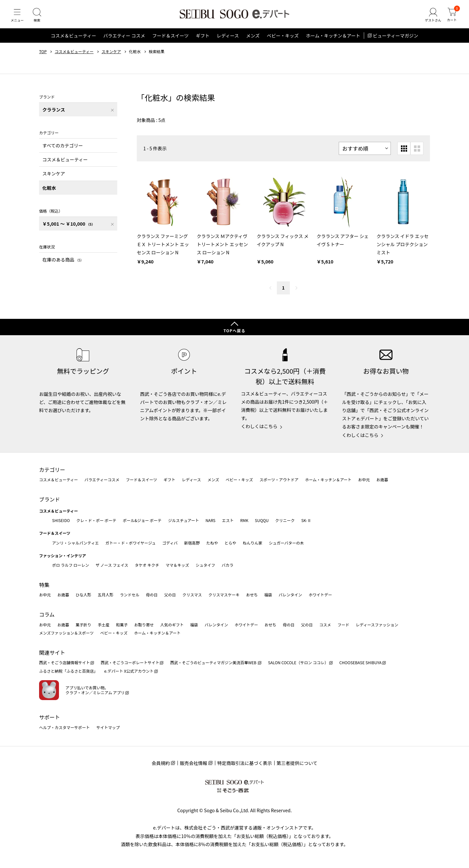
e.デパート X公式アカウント (129, 671)
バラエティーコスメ (102, 480)
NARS (211, 520)
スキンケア (111, 56)
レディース (228, 40)
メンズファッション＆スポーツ (66, 633)
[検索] (39, 18)
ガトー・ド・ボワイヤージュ (130, 543)
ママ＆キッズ (178, 565)
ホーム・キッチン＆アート (333, 40)
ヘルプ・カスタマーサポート (64, 727)
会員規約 (161, 763)
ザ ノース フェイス (112, 565)
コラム (47, 614)
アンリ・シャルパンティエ (75, 543)
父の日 (170, 595)
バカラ (228, 565)
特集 (44, 585)
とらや (230, 543)
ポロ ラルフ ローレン (71, 565)
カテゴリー (52, 470)
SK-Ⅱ (306, 520)
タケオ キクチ (147, 565)
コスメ (325, 625)
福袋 (268, 595)
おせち (252, 595)
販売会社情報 (193, 763)
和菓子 (122, 625)
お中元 (364, 480)
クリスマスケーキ (224, 595)
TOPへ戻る (234, 331)
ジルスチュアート (184, 520)
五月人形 (106, 595)
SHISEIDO (61, 520)
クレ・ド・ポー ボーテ (96, 520)
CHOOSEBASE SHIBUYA (361, 663)
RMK (244, 520)
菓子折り (83, 625)
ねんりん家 (252, 543)
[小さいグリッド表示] (404, 153)
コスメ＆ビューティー (73, 40)
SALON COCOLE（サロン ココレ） (298, 663)
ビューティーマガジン (396, 40)
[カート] (451, 18)
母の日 (152, 595)
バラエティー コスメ (124, 40)
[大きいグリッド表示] (417, 153)
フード (343, 625)
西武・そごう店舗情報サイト (64, 663)
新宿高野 (192, 543)
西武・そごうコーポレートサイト (130, 663)
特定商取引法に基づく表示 (245, 763)
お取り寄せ (144, 625)
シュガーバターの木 (286, 543)
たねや (212, 543)
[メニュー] (18, 18)
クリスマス (192, 595)
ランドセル (130, 595)
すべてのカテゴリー (63, 150)
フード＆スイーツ (170, 40)
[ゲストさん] (431, 18)
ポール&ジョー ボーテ (142, 520)
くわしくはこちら (259, 427)
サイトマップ (108, 727)
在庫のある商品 (63, 264)
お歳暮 (382, 480)
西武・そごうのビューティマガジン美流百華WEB (213, 663)
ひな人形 (83, 595)
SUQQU (262, 520)
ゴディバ (170, 543)
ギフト (203, 40)
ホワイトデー (320, 595)
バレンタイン (290, 595)
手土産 (104, 625)
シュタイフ (206, 565)
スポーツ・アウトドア (279, 480)
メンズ (253, 40)
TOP (43, 56)
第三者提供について (297, 763)
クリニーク (285, 520)
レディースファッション (377, 625)
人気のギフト (172, 625)
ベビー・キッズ (283, 40)
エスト (228, 520)
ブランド (50, 499)
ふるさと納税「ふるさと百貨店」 (68, 671)
